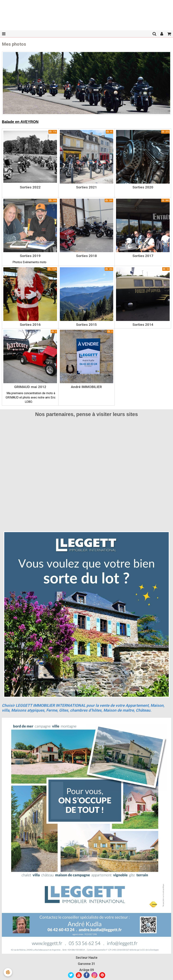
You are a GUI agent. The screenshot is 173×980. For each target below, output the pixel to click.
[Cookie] (8, 972)
